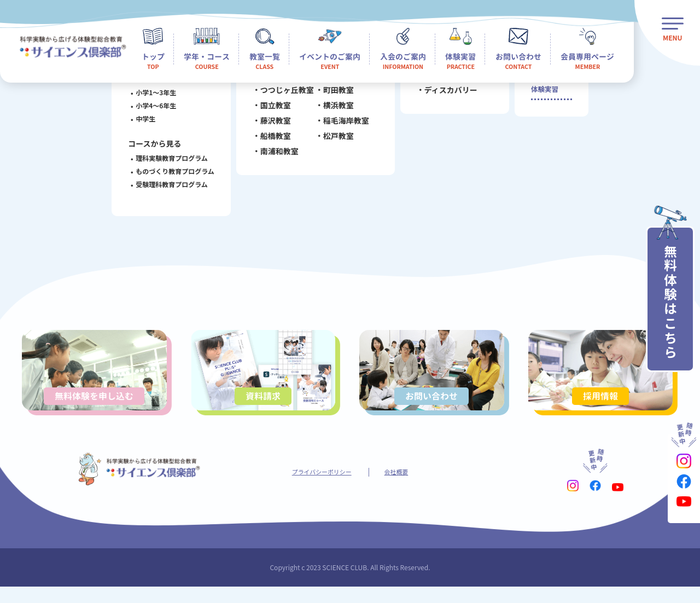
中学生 (140, 118)
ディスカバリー (445, 94)
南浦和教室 (273, 155)
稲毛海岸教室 (340, 124)
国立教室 (270, 109)
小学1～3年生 (150, 92)
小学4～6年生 (150, 105)
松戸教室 (332, 140)
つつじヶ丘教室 (281, 94)
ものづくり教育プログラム (170, 171)
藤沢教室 (270, 124)
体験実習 (542, 95)
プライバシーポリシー (318, 486)
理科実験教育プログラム (166, 158)
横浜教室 (332, 109)
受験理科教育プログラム (166, 184)
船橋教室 (270, 140)
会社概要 (405, 486)
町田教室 (332, 94)
